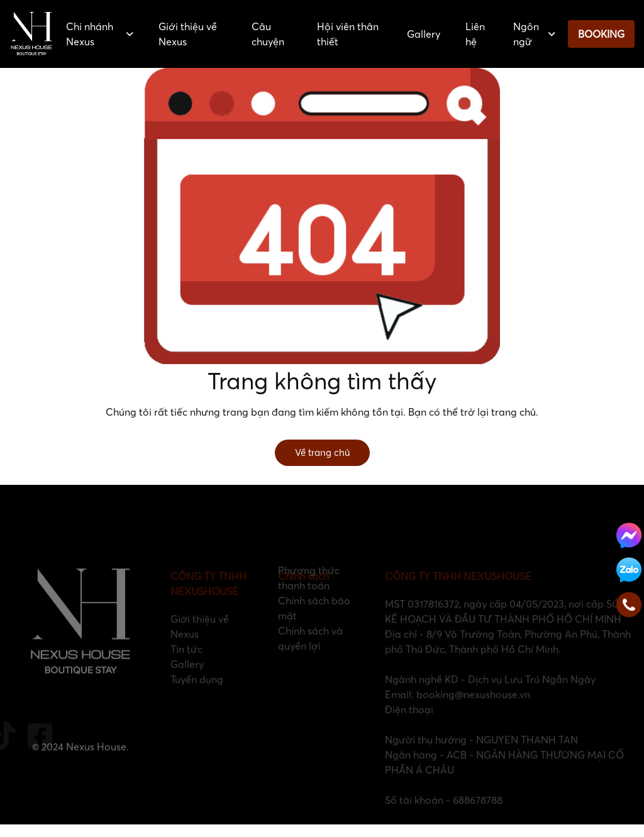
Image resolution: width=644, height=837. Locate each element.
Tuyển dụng (197, 692)
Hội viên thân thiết (348, 34)
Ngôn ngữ (534, 34)
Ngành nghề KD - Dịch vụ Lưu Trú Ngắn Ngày (490, 692)
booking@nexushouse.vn (473, 707)
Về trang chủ (322, 452)
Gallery (424, 34)
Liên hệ (475, 34)
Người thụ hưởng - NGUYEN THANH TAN (481, 752)
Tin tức (186, 662)
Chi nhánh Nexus (100, 34)
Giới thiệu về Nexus (188, 34)
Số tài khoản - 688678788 (444, 812)
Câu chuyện (268, 34)
